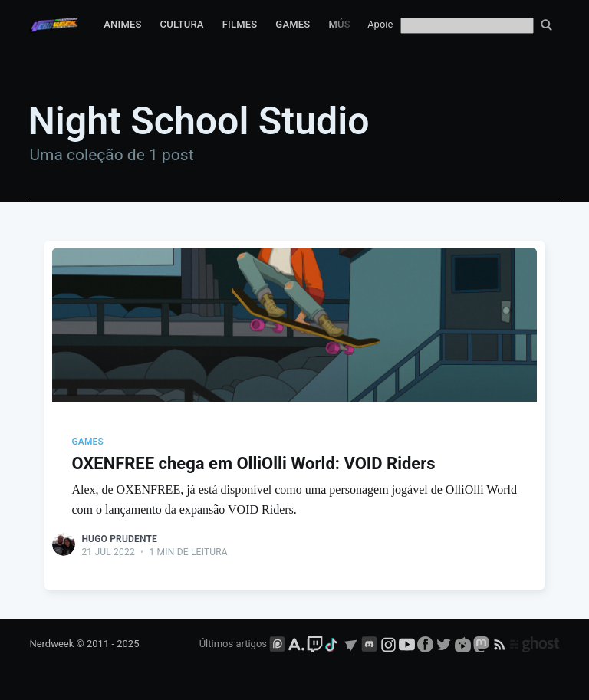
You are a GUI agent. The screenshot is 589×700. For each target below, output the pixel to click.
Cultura (182, 24)
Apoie (380, 24)
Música (347, 24)
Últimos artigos (233, 644)
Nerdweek (51, 644)
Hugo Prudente (119, 539)
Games (293, 24)
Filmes (240, 24)
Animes (122, 24)
